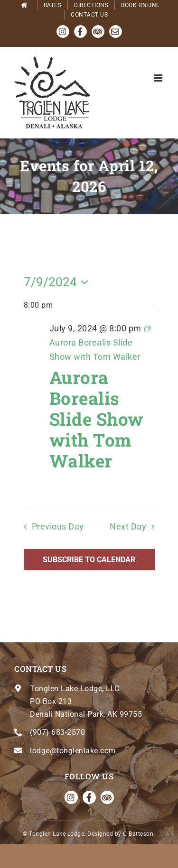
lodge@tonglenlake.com (73, 751)
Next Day (128, 527)
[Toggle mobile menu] (159, 78)
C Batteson (138, 834)
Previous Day (58, 527)
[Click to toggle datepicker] (59, 282)
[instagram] (71, 797)
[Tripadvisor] (107, 797)
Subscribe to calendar (89, 560)
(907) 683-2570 (57, 732)
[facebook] (89, 797)
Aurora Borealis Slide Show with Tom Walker (97, 419)
